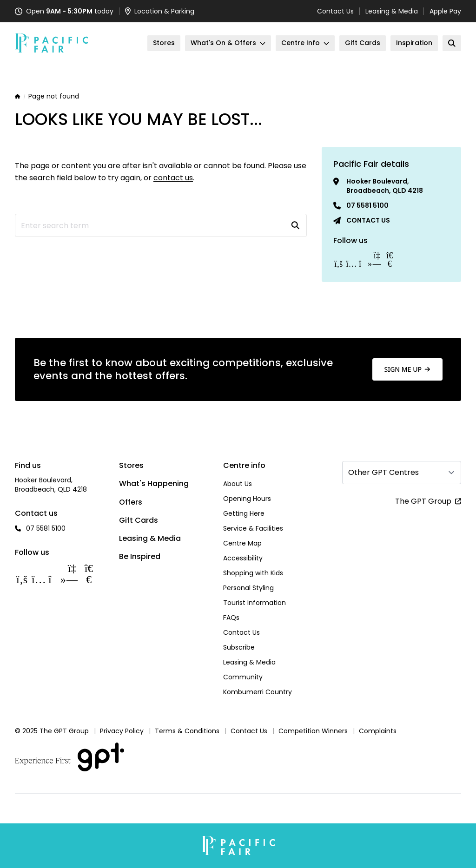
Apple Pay (445, 11)
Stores (131, 465)
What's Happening (154, 483)
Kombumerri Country (258, 692)
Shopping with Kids (253, 573)
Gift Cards (139, 520)
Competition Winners (313, 731)
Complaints (378, 731)
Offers (131, 502)
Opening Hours (247, 499)
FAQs (231, 618)
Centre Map (242, 543)
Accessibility (243, 558)
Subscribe (239, 647)
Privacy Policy (122, 731)
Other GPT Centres (383, 472)
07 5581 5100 (367, 205)
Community (243, 677)
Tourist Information (255, 603)
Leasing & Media (392, 11)
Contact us (368, 220)
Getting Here (244, 513)
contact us (173, 178)
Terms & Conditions (187, 731)
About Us (238, 484)
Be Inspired (140, 556)
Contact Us (335, 11)
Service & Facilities (253, 528)
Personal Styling (248, 588)
